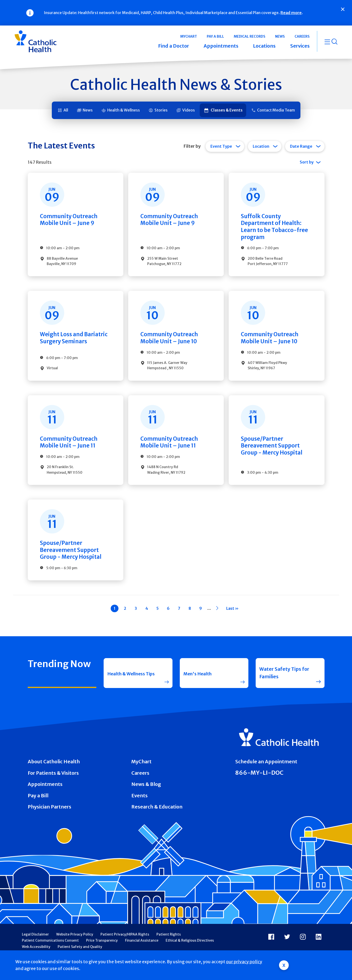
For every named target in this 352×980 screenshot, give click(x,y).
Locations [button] (264, 46)
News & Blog (146, 795)
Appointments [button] (221, 46)
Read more (291, 13)
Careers (140, 784)
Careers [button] (302, 36)
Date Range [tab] (301, 146)
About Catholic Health (54, 773)
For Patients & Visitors (53, 784)
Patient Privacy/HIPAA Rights (125, 946)
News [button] (280, 36)
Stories (161, 110)
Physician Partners (50, 818)
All (66, 110)
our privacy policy (244, 962)
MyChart (141, 773)
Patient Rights (169, 946)
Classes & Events (227, 110)
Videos (189, 110)
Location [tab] (261, 146)
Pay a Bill (38, 807)
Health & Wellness (124, 110)
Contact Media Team (276, 110)
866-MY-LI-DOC (259, 784)
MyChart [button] (189, 36)
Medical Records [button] (250, 36)
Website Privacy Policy (75, 946)
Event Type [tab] (221, 146)
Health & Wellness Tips (129, 684)
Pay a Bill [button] (215, 36)
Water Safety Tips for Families (284, 684)
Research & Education (157, 818)
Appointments (45, 795)
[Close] (343, 9)
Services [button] (300, 46)
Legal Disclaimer (35, 946)
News (88, 110)
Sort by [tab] (307, 162)
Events (140, 807)
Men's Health (199, 684)
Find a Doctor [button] (174, 46)
